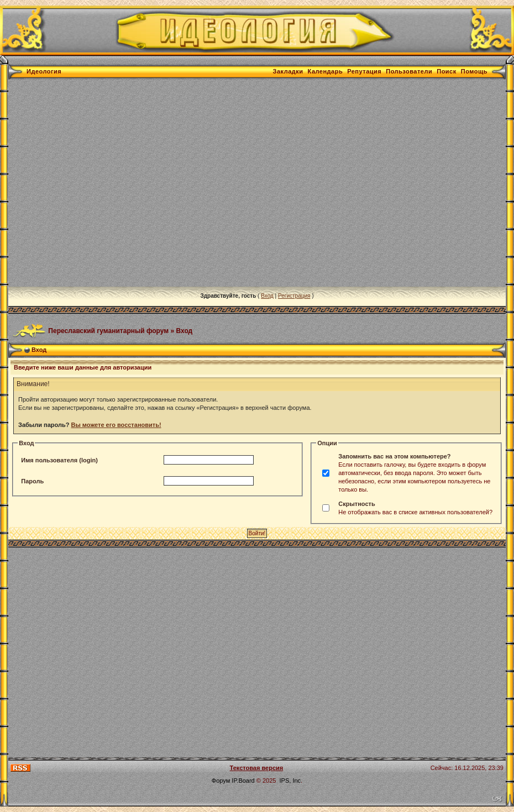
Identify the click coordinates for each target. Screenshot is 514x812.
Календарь (326, 71)
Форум (221, 781)
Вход (267, 296)
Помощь (474, 71)
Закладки (288, 71)
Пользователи (409, 71)
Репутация (364, 71)
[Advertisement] (104, 183)
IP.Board (243, 781)
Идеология (44, 71)
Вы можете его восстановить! (116, 425)
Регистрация (294, 296)
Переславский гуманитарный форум (108, 330)
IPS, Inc (290, 781)
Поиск (447, 71)
